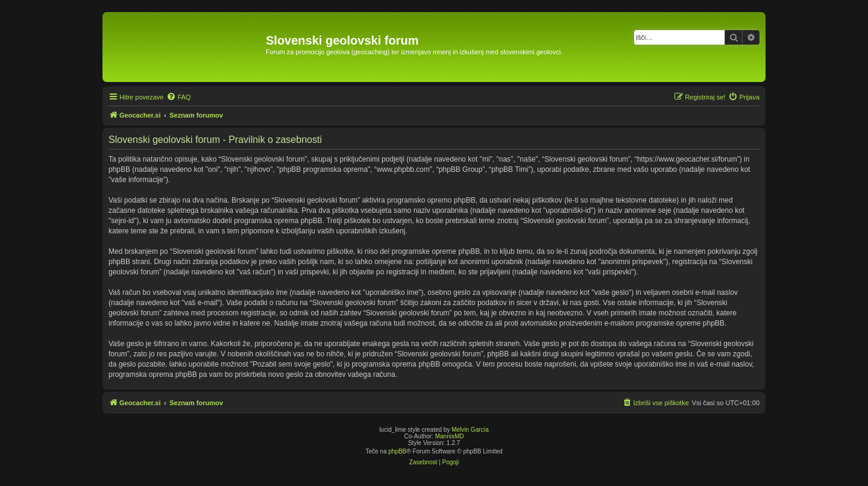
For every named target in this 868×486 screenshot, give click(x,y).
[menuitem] (178, 97)
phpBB (397, 451)
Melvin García (470, 430)
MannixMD (450, 436)
